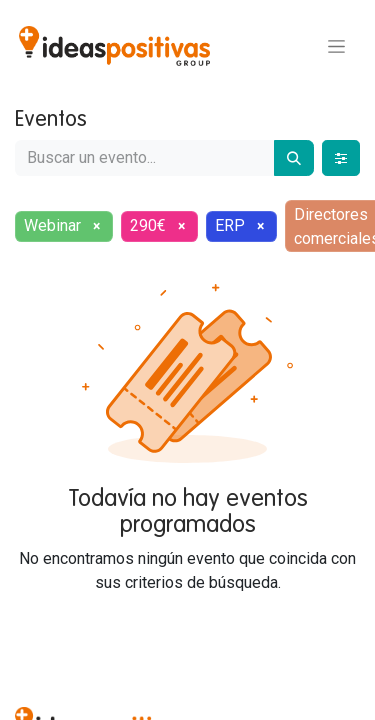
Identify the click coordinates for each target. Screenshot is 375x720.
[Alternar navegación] (336, 46)
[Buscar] (294, 158)
